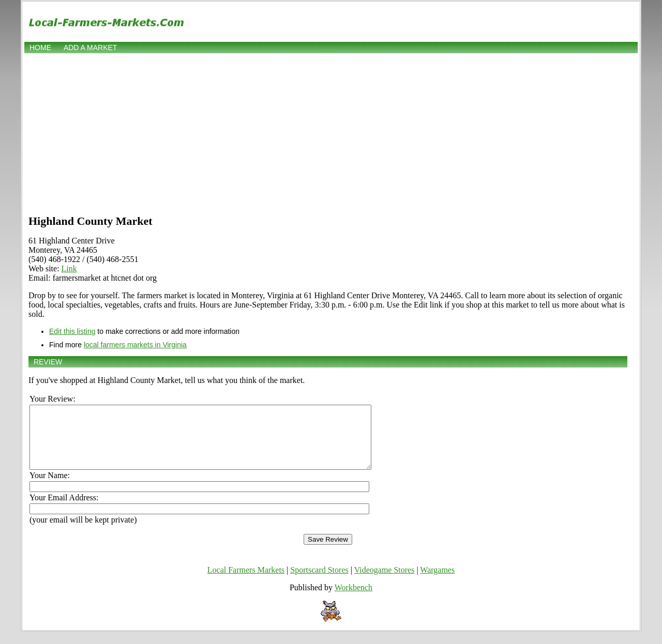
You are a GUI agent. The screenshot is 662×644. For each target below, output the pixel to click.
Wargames (437, 582)
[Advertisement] (331, 133)
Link (69, 269)
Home (40, 48)
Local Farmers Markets (246, 582)
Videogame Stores (385, 582)
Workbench (353, 600)
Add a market (90, 48)
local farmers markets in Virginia (135, 345)
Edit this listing (72, 331)
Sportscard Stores (319, 582)
